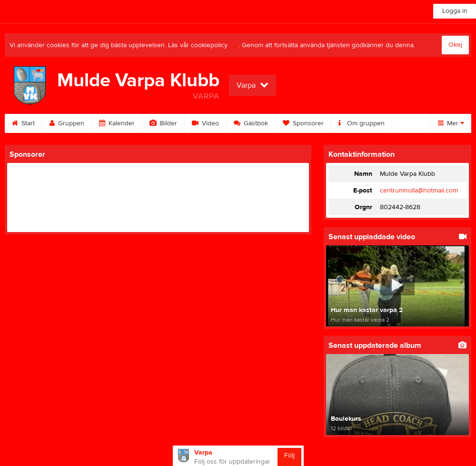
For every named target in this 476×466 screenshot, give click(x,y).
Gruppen (67, 123)
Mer (451, 123)
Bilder (163, 123)
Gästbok (251, 123)
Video (205, 123)
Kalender (117, 123)
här (234, 45)
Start (23, 123)
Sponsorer (303, 123)
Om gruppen (362, 123)
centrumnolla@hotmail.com (419, 191)
